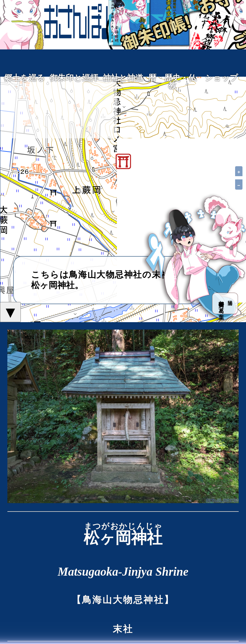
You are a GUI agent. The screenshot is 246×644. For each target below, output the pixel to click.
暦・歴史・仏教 (172, 82)
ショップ (221, 78)
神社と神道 (123, 78)
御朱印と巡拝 (74, 78)
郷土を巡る (25, 78)
